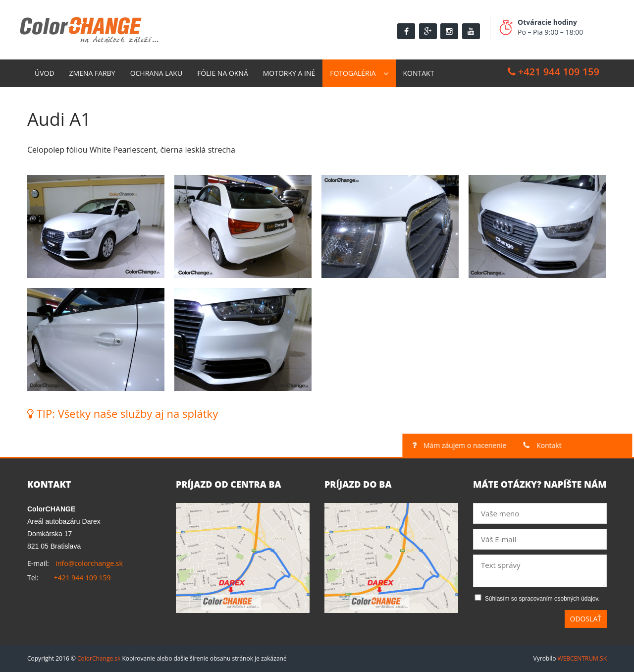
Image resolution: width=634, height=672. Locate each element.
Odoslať (586, 619)
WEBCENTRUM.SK (582, 658)
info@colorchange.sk (89, 563)
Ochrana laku (157, 73)
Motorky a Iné (289, 73)
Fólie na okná (223, 73)
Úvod (45, 73)
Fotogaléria (353, 73)
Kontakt (419, 73)
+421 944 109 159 (554, 72)
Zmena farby (92, 73)
